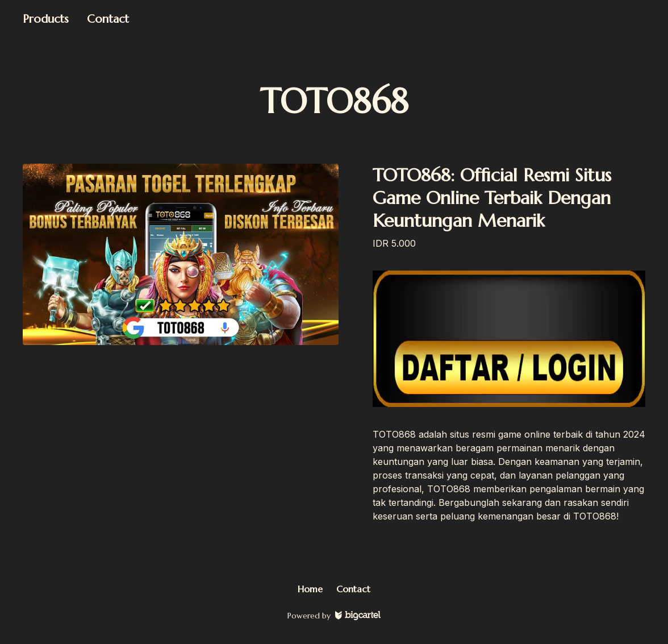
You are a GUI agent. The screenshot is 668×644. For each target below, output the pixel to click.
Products (46, 19)
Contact (108, 19)
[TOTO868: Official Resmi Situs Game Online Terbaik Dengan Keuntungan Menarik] (181, 254)
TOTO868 (334, 101)
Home (310, 589)
